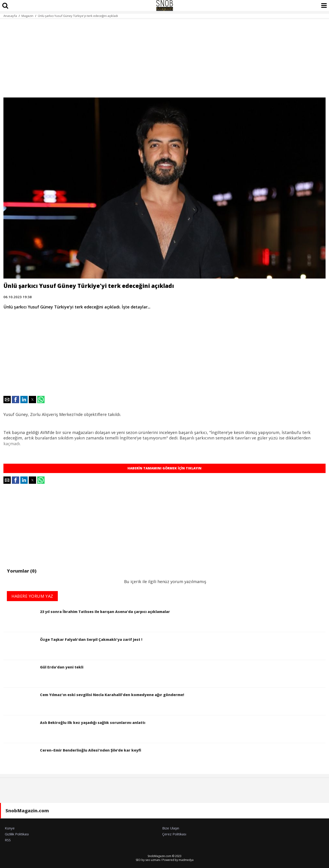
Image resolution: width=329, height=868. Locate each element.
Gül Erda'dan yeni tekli (43, 674)
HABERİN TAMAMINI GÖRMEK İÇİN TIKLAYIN (164, 468)
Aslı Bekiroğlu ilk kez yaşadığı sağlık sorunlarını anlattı (74, 730)
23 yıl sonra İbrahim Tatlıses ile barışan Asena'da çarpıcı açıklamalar (87, 619)
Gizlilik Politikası (17, 834)
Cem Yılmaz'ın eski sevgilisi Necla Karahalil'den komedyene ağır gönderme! (94, 702)
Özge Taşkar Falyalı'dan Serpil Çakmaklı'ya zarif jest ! (73, 647)
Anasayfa (10, 16)
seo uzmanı (153, 860)
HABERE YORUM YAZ (32, 596)
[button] (7, 400)
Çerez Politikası (174, 834)
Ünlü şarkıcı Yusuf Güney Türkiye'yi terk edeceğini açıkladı (78, 16)
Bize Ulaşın (171, 828)
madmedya (186, 860)
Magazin (27, 16)
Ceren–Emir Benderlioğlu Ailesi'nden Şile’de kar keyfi (72, 757)
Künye (10, 828)
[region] (164, 56)
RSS (8, 840)
